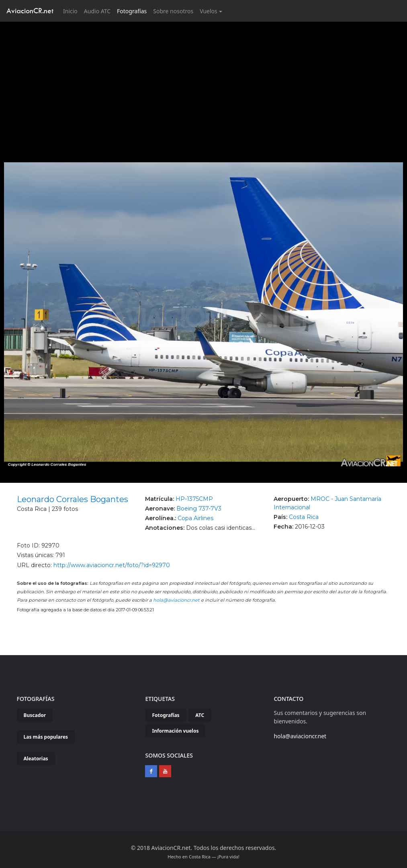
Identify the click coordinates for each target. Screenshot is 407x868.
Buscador (35, 715)
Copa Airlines (195, 518)
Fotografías (132, 11)
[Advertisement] (204, 82)
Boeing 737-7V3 (199, 509)
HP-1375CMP (194, 499)
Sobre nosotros (173, 11)
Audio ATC (97, 11)
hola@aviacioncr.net (176, 600)
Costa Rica (304, 517)
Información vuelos (175, 731)
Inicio (72, 11)
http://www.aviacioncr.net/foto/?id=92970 (112, 565)
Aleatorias (36, 759)
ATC (200, 715)
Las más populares (46, 737)
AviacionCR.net (30, 11)
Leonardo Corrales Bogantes (73, 499)
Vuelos (209, 11)
